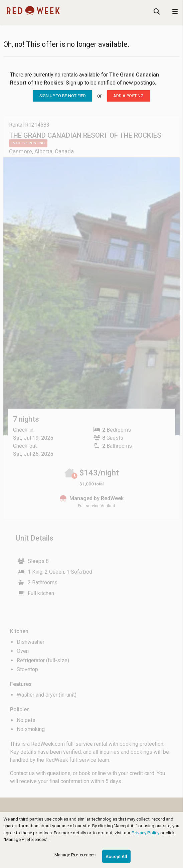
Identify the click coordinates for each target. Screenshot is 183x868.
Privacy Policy (145, 833)
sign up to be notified (63, 96)
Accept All (116, 856)
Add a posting (128, 96)
